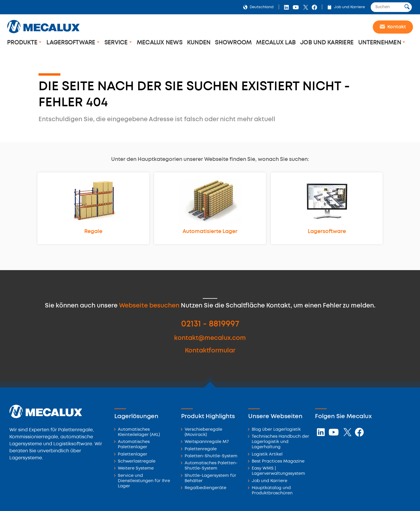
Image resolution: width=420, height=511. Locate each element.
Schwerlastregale (137, 462)
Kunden (199, 43)
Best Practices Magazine (278, 462)
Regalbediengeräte (205, 488)
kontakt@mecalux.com (210, 338)
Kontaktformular (210, 351)
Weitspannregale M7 (207, 442)
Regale (93, 232)
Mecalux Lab (276, 43)
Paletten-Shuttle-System (211, 456)
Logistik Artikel (267, 454)
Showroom (233, 43)
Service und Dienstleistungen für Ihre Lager (144, 481)
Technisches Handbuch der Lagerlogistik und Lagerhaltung (280, 442)
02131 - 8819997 (210, 324)
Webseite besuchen (149, 306)
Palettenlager (133, 454)
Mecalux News (160, 43)
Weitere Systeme (136, 469)
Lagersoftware (72, 43)
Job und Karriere (345, 7)
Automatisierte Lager (210, 232)
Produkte (23, 43)
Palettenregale (201, 449)
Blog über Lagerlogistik (276, 430)
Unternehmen (380, 43)
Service (117, 43)
